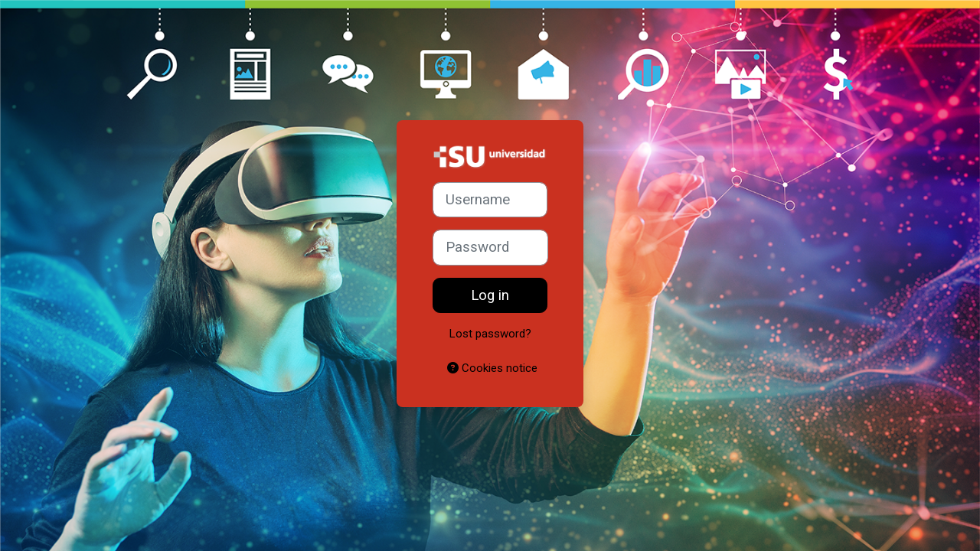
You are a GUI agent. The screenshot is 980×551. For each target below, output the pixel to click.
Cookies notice (492, 368)
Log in (490, 295)
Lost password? (490, 334)
